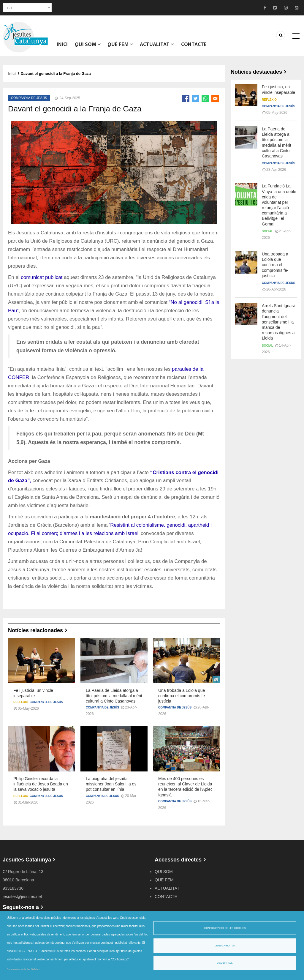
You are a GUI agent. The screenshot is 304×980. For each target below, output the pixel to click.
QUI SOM (89, 46)
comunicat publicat (42, 281)
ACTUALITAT (159, 46)
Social (267, 235)
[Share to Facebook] (186, 102)
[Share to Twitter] (195, 102)
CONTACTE (196, 46)
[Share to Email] (215, 102)
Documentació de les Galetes (23, 969)
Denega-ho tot (225, 946)
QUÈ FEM (122, 46)
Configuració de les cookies (225, 928)
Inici (63, 46)
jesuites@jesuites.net (22, 900)
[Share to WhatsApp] (205, 102)
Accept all (225, 963)
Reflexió (21, 706)
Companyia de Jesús (29, 101)
